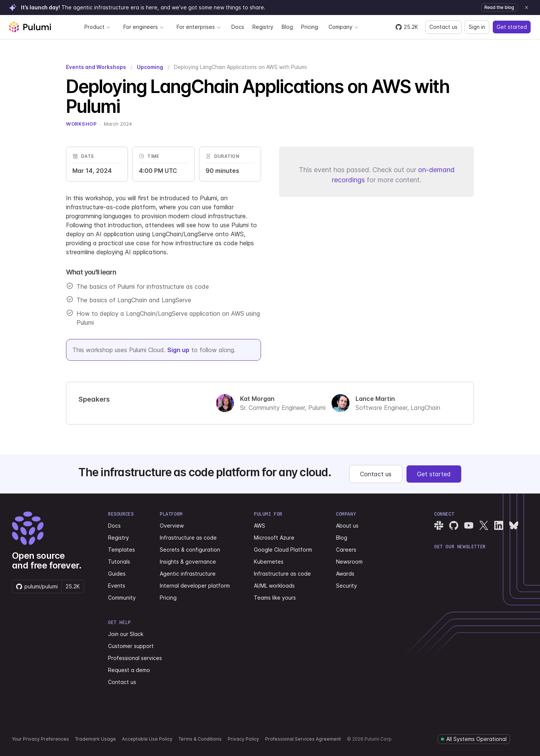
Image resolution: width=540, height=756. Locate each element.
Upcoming (150, 67)
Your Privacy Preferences (40, 739)
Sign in (477, 27)
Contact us (443, 27)
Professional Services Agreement (303, 739)
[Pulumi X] (484, 525)
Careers (346, 550)
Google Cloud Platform (283, 550)
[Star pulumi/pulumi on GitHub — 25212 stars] (407, 27)
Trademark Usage (95, 739)
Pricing (310, 27)
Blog (287, 27)
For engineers (144, 27)
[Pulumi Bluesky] (514, 525)
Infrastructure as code (188, 538)
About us (347, 526)
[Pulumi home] (30, 27)
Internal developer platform (195, 586)
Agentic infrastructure (188, 574)
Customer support (131, 646)
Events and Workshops (96, 67)
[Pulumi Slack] (439, 525)
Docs (238, 27)
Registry (263, 27)
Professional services (135, 658)
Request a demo (129, 670)
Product (97, 27)
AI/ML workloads (274, 586)
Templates (121, 550)
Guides (117, 574)
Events (117, 586)
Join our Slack (126, 634)
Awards (345, 574)
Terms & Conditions (200, 739)
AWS (259, 526)
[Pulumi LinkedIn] (499, 525)
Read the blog (499, 7)
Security (346, 586)
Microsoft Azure (274, 538)
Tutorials (119, 562)
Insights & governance (188, 562)
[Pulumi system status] (474, 739)
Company (343, 27)
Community (122, 598)
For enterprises (199, 27)
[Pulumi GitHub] (454, 525)
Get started (512, 27)
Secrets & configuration (190, 550)
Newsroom (349, 562)
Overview (172, 526)
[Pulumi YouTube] (469, 525)
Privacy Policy (243, 739)
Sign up (178, 350)
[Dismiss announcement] (526, 7)
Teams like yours (275, 598)
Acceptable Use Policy (147, 739)
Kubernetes (269, 562)
